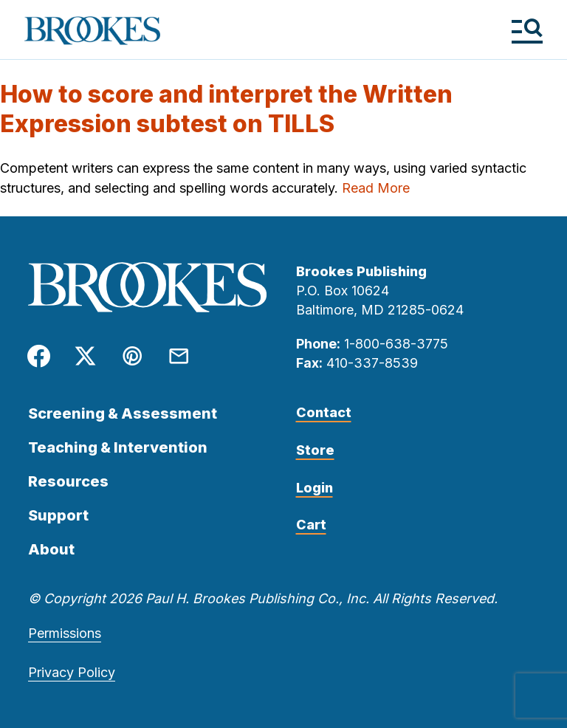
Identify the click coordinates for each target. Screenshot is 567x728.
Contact (324, 412)
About (51, 549)
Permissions (65, 633)
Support (58, 515)
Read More (376, 188)
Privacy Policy (72, 672)
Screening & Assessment (123, 413)
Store (315, 450)
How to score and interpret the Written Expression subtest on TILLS (226, 109)
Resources (68, 481)
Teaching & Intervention (118, 447)
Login (315, 488)
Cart (311, 525)
